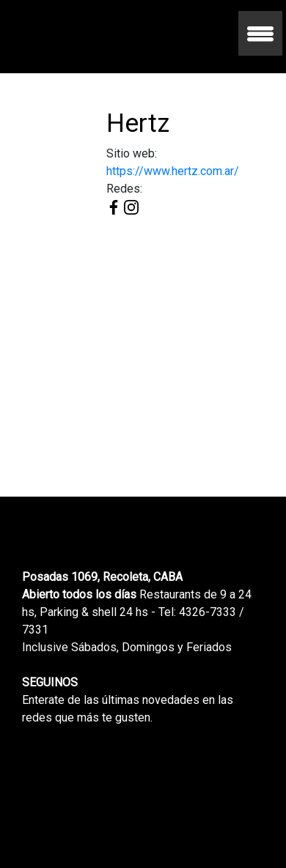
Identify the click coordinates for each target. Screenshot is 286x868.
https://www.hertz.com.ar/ (173, 171)
